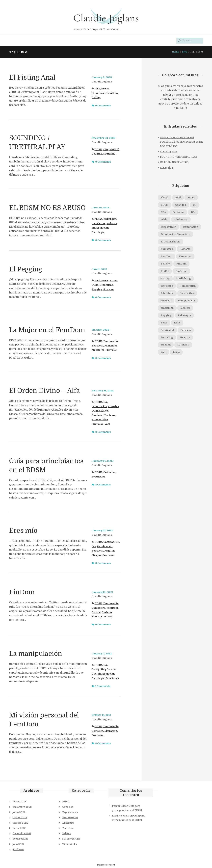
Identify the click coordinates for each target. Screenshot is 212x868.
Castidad (109, 542)
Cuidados (109, 472)
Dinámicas (98, 93)
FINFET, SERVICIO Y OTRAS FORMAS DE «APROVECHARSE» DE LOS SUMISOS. (181, 142)
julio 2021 (18, 844)
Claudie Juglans (102, 82)
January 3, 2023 (102, 77)
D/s (114, 219)
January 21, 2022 (102, 530)
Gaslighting (99, 669)
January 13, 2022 (102, 592)
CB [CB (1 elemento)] (195, 205)
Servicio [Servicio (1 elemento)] (186, 330)
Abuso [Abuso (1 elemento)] (165, 198)
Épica (105, 411)
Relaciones (112, 678)
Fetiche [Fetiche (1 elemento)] (165, 264)
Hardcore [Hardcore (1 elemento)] (167, 286)
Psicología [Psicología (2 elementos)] (185, 316)
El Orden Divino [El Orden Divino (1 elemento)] (171, 242)
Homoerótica (100, 420)
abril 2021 (18, 849)
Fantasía (97, 415)
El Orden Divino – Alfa (45, 391)
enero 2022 (19, 828)
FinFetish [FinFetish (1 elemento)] (182, 271)
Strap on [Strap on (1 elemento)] (185, 338)
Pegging (97, 154)
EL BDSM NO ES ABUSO (48, 208)
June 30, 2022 (100, 208)
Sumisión (112, 350)
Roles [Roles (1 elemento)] (164, 323)
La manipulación (36, 654)
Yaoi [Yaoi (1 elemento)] (163, 352)
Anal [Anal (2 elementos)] (178, 198)
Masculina (98, 350)
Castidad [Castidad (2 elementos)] (181, 205)
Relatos (67, 834)
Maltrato (112, 223)
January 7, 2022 (102, 654)
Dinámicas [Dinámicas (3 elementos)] (181, 220)
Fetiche (96, 612)
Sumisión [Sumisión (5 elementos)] (183, 345)
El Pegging (26, 269)
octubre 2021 (20, 839)
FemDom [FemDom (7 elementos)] (167, 257)
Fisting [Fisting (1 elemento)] (165, 279)
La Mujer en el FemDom (47, 330)
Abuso (98, 219)
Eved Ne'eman (121, 816)
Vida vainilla (70, 844)
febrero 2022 (20, 823)
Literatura (111, 731)
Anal (97, 89)
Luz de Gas (99, 223)
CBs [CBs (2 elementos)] (163, 212)
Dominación (111, 341)
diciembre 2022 (22, 807)
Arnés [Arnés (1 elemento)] (191, 198)
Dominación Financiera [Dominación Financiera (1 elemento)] (176, 235)
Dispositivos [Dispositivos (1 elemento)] (168, 227)
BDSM (105, 89)
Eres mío (23, 531)
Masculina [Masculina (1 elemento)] (167, 308)
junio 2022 (19, 812)
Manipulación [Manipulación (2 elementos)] (187, 301)
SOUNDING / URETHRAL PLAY (179, 157)
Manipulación (100, 228)
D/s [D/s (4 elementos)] (194, 212)
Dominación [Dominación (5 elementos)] (190, 227)
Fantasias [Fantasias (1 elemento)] (167, 249)
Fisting (96, 98)
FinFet (96, 617)
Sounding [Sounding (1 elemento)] (167, 338)
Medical (115, 149)
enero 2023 (19, 802)
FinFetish (107, 617)
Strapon (97, 555)
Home (175, 52)
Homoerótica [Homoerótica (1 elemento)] (188, 286)
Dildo (95, 285)
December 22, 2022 (104, 138)
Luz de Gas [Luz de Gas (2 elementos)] (187, 293)
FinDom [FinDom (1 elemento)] (182, 264)
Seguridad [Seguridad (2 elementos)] (167, 330)
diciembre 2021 (22, 834)
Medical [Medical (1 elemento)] (185, 308)
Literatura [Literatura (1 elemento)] (167, 293)
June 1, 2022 (99, 269)
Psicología (98, 232)
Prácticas (68, 828)
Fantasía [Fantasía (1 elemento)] (185, 249)
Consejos (68, 807)
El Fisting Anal (33, 78)
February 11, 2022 (103, 391)
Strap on (109, 289)
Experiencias (70, 812)
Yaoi (107, 424)
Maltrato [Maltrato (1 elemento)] (166, 301)
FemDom (112, 93)
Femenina (111, 346)
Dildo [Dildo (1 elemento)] (164, 220)
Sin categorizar (71, 839)
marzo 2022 (20, 818)
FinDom (22, 592)
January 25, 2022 (103, 461)
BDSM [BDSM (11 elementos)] (165, 205)
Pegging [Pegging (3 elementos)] (166, 316)
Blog (185, 52)
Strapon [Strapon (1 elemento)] (166, 345)
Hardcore (110, 415)
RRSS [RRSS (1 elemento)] (177, 323)
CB (118, 542)
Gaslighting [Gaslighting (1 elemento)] (184, 279)
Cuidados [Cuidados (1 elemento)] (179, 212)
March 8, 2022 (100, 330)
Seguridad (98, 477)
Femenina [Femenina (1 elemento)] (186, 257)
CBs (106, 149)
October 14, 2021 (102, 715)
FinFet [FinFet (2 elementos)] (165, 271)
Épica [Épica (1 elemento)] (176, 352)
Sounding (110, 154)
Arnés (105, 281)
